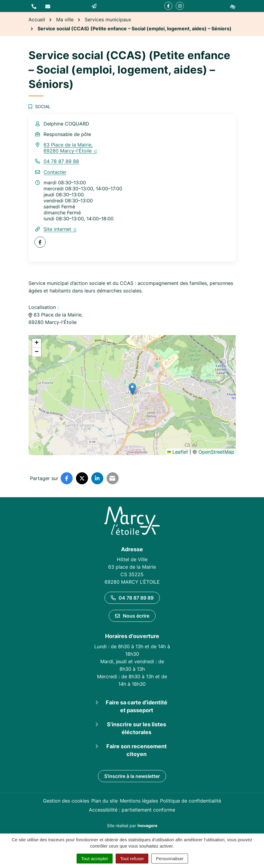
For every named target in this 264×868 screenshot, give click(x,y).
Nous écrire (132, 616)
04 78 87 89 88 (61, 161)
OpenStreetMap (216, 452)
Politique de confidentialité (191, 801)
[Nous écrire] (48, 6)
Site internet (60, 229)
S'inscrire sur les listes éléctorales (137, 728)
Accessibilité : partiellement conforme (132, 810)
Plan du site (105, 801)
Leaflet (178, 452)
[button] (34, 6)
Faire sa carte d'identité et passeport (137, 706)
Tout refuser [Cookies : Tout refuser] (132, 859)
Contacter (55, 172)
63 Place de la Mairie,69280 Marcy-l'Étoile (70, 148)
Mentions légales (139, 801)
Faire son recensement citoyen (137, 750)
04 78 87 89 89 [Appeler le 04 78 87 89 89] (132, 598)
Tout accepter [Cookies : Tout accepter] (95, 859)
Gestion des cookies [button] (66, 801)
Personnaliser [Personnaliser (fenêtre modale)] (170, 859)
